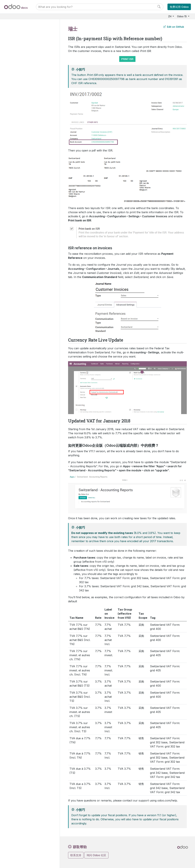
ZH (170, 16)
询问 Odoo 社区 (96, 855)
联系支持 (76, 855)
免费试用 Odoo (179, 7)
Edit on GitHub (174, 27)
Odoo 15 (182, 16)
